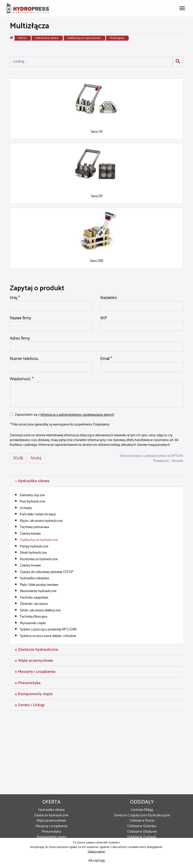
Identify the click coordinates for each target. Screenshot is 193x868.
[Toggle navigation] (182, 8)
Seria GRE (97, 261)
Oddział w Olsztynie (142, 832)
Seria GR (96, 132)
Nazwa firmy (20, 318)
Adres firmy (20, 339)
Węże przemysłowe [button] (34, 661)
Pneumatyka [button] (28, 683)
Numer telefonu (24, 359)
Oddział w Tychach (142, 837)
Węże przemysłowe (51, 821)
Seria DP (97, 196)
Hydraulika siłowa (47, 38)
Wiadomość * (22, 379)
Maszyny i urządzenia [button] (35, 672)
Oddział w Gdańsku (142, 826)
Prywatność (161, 461)
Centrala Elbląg (142, 810)
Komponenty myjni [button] (34, 694)
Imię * (15, 298)
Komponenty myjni (51, 837)
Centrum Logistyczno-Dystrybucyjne (142, 815)
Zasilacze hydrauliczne (51, 815)
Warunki (177, 461)
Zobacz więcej (96, 852)
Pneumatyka (51, 832)
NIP (104, 318)
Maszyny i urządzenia (51, 826)
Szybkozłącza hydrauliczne (84, 38)
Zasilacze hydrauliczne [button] (36, 650)
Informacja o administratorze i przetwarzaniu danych (77, 415)
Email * (106, 359)
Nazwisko (109, 298)
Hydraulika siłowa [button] (32, 481)
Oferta (22, 38)
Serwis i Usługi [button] (30, 705)
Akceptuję (96, 861)
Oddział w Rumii (142, 821)
